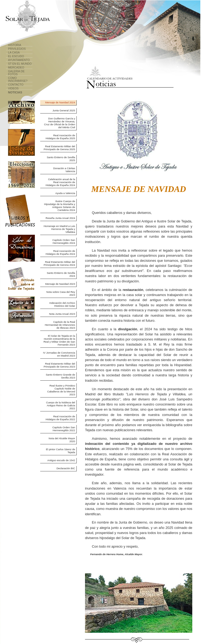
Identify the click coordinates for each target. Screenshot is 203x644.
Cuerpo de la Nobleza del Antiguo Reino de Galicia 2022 (61, 405)
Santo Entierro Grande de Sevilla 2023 (60, 376)
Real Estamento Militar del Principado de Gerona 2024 (59, 263)
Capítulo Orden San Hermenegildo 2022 (64, 429)
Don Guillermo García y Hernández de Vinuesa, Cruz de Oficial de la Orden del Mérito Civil (60, 123)
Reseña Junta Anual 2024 (60, 218)
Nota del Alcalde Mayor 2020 (62, 440)
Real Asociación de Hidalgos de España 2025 (60, 137)
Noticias (15, 92)
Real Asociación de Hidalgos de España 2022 (60, 418)
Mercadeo (16, 68)
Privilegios (17, 49)
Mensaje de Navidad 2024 (60, 102)
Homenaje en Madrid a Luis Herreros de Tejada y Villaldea (59, 229)
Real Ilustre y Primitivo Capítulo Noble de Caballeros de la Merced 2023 (61, 390)
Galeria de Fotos (16, 73)
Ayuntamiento (19, 60)
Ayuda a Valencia (65, 193)
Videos (13, 88)
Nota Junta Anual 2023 (62, 314)
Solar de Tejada (27, 17)
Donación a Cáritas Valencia (64, 170)
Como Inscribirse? (18, 79)
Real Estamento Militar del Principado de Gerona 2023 (59, 365)
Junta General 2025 (64, 110)
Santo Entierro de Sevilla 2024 (61, 274)
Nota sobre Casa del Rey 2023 (61, 293)
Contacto (16, 85)
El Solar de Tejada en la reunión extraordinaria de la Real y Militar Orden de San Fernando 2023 (59, 340)
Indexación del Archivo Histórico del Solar (62, 304)
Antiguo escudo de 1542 (61, 460)
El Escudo (16, 56)
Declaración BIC (66, 468)
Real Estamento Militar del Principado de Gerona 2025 (59, 148)
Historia (15, 45)
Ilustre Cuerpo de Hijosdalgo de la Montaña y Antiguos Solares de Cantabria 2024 (60, 206)
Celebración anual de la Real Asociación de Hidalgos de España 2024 (60, 182)
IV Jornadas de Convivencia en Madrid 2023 (59, 354)
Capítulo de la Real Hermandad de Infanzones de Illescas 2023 (60, 325)
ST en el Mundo (20, 64)
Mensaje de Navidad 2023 (60, 284)
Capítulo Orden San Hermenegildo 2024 (64, 241)
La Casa (14, 53)
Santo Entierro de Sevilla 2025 (61, 159)
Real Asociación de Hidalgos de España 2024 (60, 252)
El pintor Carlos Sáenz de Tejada (60, 451)
